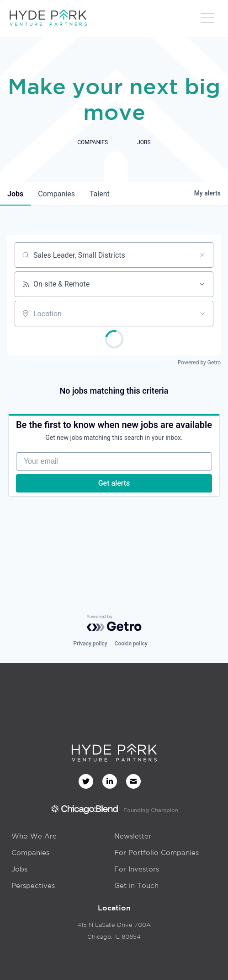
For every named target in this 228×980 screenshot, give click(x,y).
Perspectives (33, 885)
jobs (15, 194)
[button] (207, 21)
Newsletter (133, 836)
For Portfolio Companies (156, 853)
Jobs (19, 869)
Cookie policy (131, 644)
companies (56, 194)
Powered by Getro (199, 363)
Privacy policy (90, 644)
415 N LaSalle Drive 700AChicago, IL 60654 (114, 931)
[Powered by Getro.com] (114, 623)
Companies (30, 853)
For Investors (137, 869)
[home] (48, 18)
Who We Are (34, 836)
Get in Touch (136, 885)
